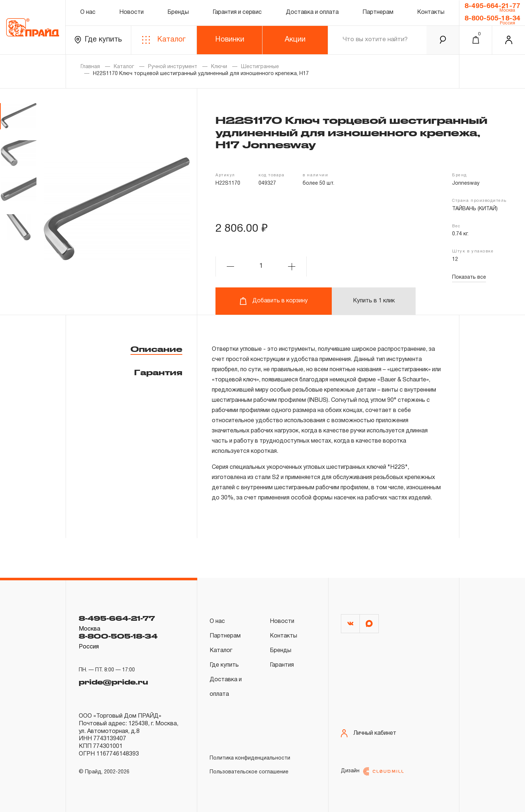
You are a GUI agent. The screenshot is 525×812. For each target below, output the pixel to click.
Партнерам (378, 12)
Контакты (431, 12)
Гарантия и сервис (237, 12)
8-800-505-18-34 (492, 19)
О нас (88, 12)
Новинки (230, 40)
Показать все (469, 277)
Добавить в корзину (274, 301)
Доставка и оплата (312, 12)
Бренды (178, 12)
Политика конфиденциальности (250, 758)
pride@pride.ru (113, 680)
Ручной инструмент (173, 67)
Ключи (219, 67)
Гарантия (158, 372)
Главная (90, 67)
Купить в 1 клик (374, 301)
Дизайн (372, 771)
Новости (131, 12)
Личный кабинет (369, 733)
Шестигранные (260, 67)
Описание (156, 349)
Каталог (164, 40)
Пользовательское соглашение (249, 772)
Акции (295, 40)
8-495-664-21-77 (492, 6)
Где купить (98, 40)
